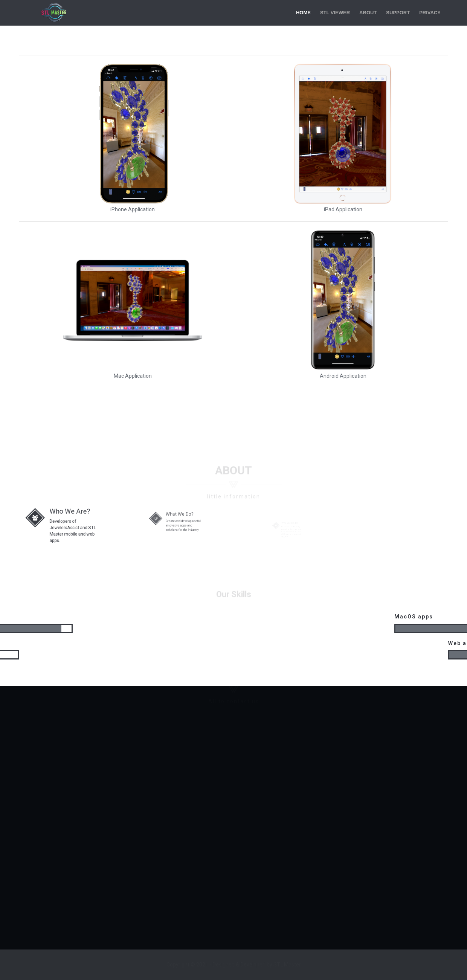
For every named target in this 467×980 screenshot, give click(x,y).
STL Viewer (335, 13)
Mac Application (133, 376)
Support (398, 13)
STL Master (55, 13)
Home (303, 13)
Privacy (430, 13)
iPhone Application (133, 209)
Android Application (343, 376)
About (368, 13)
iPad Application (343, 209)
